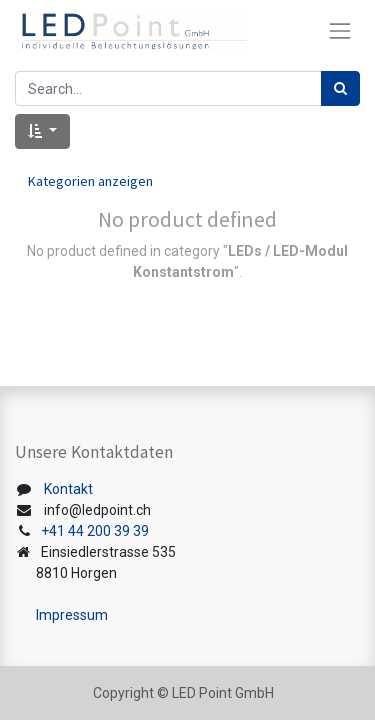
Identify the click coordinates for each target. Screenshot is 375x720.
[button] (42, 131)
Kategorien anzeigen (90, 181)
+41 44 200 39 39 (95, 531)
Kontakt (68, 489)
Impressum (72, 615)
